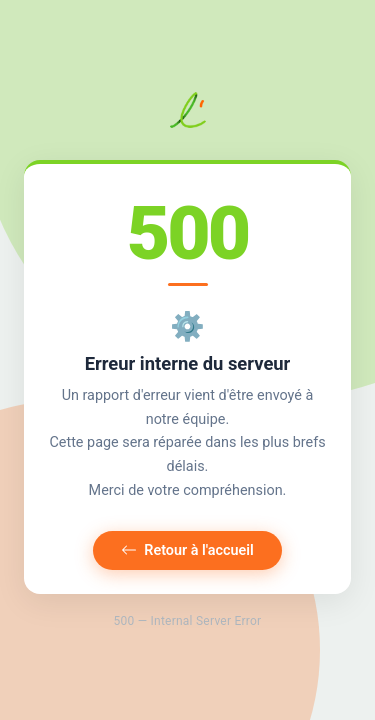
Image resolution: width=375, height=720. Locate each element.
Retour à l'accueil (187, 550)
